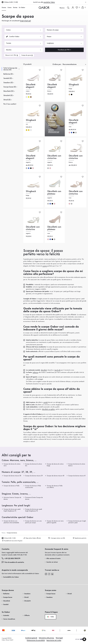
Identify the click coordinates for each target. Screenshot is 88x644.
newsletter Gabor (49, 2)
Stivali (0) (7, 100)
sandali (46, 402)
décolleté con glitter (48, 409)
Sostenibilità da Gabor (11, 577)
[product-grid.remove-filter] (27, 55)
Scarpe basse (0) (10, 87)
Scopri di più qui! (25, 21)
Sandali (6, 605)
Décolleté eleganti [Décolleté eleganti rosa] (74, 121)
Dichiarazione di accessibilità (36, 640)
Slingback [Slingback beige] (74, 85)
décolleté (44, 370)
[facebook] (49, 574)
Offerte (27, 615)
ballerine (35, 372)
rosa (69, 133)
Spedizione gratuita (80, 538)
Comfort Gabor (24, 37)
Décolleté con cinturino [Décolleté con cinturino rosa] (76, 193)
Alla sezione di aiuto (53, 558)
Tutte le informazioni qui (54, 131)
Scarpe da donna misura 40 (56, 476)
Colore (24, 30)
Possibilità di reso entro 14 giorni (12, 541)
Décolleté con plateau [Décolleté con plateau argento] (54, 193)
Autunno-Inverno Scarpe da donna (12, 498)
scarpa (45, 266)
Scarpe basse (8, 597)
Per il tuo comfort (10, 104)
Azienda (6, 615)
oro (27, 130)
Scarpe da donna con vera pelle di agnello (55, 522)
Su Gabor (22, 8)
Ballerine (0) (8, 74)
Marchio (24, 50)
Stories (15, 8)
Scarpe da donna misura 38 (12, 476)
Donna (4, 8)
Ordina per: (57, 64)
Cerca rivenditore (9, 619)
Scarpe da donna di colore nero (12, 465)
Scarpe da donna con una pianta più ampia (33, 522)
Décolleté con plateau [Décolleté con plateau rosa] (54, 228)
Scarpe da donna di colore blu (34, 465)
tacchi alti (57, 370)
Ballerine (6, 594)
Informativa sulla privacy (46, 638)
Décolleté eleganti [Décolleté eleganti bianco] (52, 86)
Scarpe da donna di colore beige (55, 465)
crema (27, 97)
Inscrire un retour (52, 562)
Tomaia (24, 43)
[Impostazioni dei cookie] (84, 639)
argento (76, 133)
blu (72, 133)
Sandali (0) (8, 78)
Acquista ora (80, 49)
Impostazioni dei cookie (54, 640)
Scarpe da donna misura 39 (34, 476)
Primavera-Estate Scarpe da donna (34, 498)
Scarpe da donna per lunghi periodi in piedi (77, 522)
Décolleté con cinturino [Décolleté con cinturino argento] (54, 157)
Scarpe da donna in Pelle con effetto (55, 487)
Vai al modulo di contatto (13, 562)
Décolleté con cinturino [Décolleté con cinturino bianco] (76, 157)
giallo (29, 97)
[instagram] (46, 574)
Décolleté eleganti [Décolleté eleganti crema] (31, 86)
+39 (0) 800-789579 (11, 558)
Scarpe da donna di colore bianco (77, 465)
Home (3, 533)
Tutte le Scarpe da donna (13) (10, 69)
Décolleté (7, 601)
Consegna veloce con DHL (57, 538)
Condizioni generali (31, 638)
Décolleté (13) (8, 91)
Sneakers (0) (8, 83)
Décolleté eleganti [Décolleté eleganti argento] (31, 157)
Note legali (59, 638)
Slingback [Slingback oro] (31, 120)
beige (69, 94)
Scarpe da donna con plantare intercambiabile (11, 522)
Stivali (26, 597)
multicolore (31, 130)
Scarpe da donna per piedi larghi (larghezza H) (12, 510)
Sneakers (27, 594)
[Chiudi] (86, 2)
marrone (31, 97)
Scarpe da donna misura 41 (77, 476)
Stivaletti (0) (8, 96)
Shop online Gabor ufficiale (32, 538)
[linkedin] (52, 574)
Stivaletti (27, 601)
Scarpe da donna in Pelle (11, 486)
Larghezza (64, 43)
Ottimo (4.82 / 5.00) (9, 538)
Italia (51, 617)
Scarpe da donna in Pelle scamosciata (33, 487)
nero (72, 94)
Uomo (9, 8)
